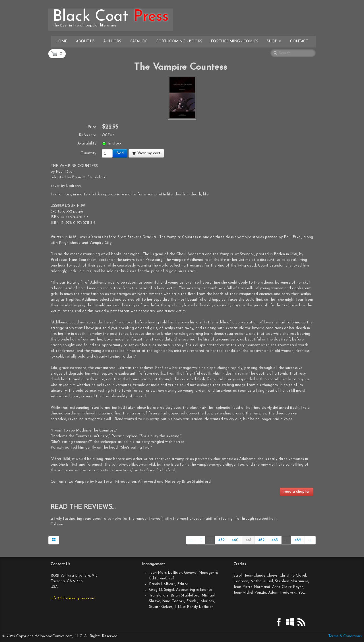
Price (92, 127)
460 (235, 540)
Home (61, 41)
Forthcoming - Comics (234, 41)
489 (298, 540)
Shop (274, 41)
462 (261, 540)
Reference (87, 135)
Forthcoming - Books (179, 41)
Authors (112, 41)
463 (275, 540)
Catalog (139, 41)
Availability (87, 144)
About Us (85, 41)
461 (248, 540)
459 (222, 540)
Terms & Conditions (345, 636)
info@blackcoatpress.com (73, 598)
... (210, 540)
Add (120, 153)
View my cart (146, 153)
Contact (299, 41)
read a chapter (297, 492)
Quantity (88, 153)
